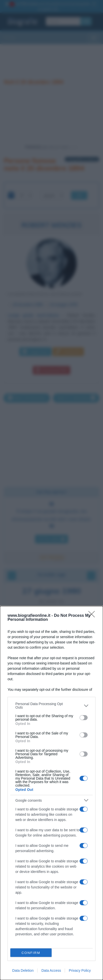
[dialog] (51, 793)
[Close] (93, 616)
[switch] (84, 718)
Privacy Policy (80, 970)
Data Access (51, 970)
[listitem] (51, 706)
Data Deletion (23, 970)
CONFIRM (31, 953)
